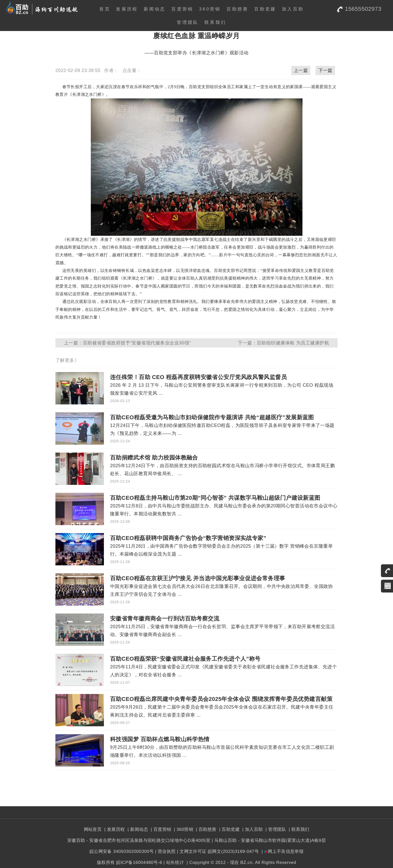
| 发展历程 (114, 829)
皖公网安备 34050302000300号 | (123, 851)
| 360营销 (183, 829)
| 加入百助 (252, 829)
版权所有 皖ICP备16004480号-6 (130, 862)
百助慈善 (237, 9)
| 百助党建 (229, 829)
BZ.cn (246, 862)
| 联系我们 (298, 829)
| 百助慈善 (206, 829)
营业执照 (167, 851)
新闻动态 (155, 9)
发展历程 (127, 9)
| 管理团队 (275, 829)
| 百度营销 (160, 829)
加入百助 (293, 9)
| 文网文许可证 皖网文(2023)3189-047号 (218, 851)
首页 (105, 9)
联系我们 (215, 22)
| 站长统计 (174, 862)
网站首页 (93, 829)
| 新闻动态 (137, 829)
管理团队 (188, 22)
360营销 (210, 9)
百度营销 (182, 9)
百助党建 (265, 9)
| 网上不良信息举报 (282, 851)
